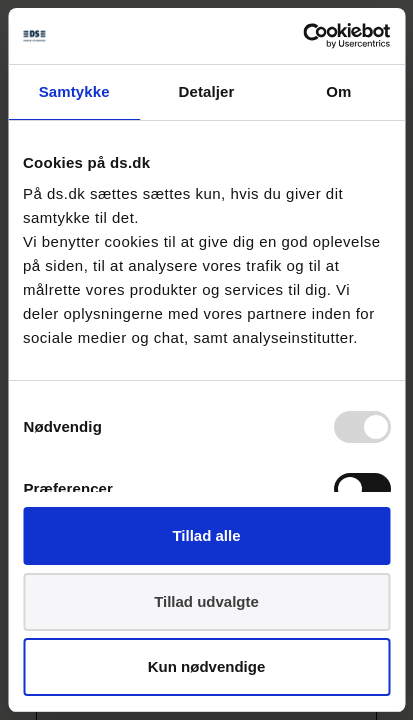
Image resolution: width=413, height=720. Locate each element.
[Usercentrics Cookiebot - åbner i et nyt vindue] (302, 36)
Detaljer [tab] (207, 91)
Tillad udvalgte (206, 601)
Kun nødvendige (207, 666)
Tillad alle (206, 535)
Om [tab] (338, 91)
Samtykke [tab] (74, 91)
